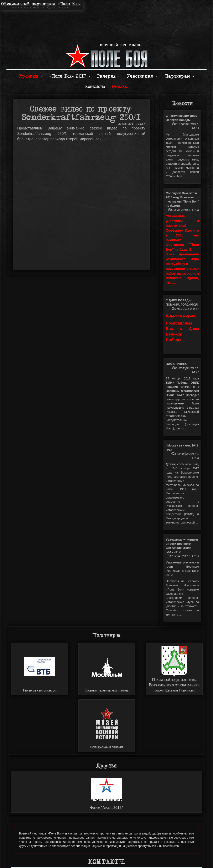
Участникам (142, 76)
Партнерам (180, 76)
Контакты (95, 87)
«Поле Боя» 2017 (70, 76)
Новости (182, 103)
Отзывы (120, 87)
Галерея (108, 76)
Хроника (31, 76)
